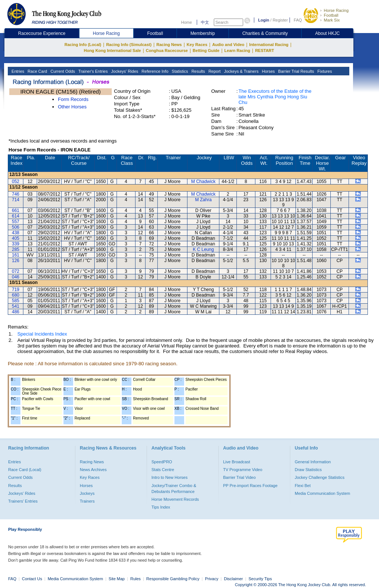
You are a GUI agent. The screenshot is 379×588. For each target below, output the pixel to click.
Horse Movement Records (175, 499)
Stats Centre (163, 470)
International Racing (269, 45)
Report (214, 71)
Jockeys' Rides (124, 71)
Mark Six (332, 20)
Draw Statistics (308, 470)
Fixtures (324, 71)
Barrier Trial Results (295, 71)
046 (16, 277)
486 (16, 312)
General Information (313, 462)
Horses (268, 71)
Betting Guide (206, 50)
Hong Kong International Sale (112, 50)
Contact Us (32, 579)
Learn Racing (237, 50)
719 (16, 290)
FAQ (298, 20)
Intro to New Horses (169, 477)
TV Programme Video (243, 470)
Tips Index (161, 507)
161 (16, 255)
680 (16, 295)
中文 (205, 22)
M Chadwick (203, 182)
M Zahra (203, 200)
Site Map (117, 579)
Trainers (87, 501)
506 (16, 227)
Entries (17, 71)
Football (331, 15)
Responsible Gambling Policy (173, 579)
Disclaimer (233, 579)
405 (16, 238)
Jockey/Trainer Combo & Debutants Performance (174, 489)
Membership (203, 33)
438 (16, 233)
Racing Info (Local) (83, 45)
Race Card (37, 71)
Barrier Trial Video (239, 477)
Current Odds (62, 71)
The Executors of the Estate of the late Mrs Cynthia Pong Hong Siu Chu (275, 97)
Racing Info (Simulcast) (129, 45)
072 (16, 271)
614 (16, 216)
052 (16, 182)
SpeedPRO (162, 462)
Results (198, 71)
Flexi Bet (303, 486)
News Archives (93, 470)
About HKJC (327, 33)
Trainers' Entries (23, 501)
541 (16, 306)
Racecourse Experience (42, 33)
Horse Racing (336, 10)
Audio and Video (228, 45)
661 (16, 210)
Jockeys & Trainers (241, 71)
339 (16, 244)
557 (16, 222)
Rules (136, 579)
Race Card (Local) (25, 470)
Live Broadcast (237, 462)
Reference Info (154, 71)
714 (16, 200)
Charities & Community (265, 33)
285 (16, 249)
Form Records (73, 99)
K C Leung (203, 249)
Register (280, 20)
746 (16, 194)
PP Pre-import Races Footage (250, 486)
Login (264, 20)
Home (187, 22)
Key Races (197, 45)
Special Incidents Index (42, 334)
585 (16, 301)
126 (16, 261)
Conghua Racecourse (167, 50)
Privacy (212, 579)
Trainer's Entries (92, 71)
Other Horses (72, 107)
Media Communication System (322, 493)
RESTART (264, 50)
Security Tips (260, 579)
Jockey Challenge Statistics (320, 477)
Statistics (179, 71)
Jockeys (87, 493)
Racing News (169, 45)
